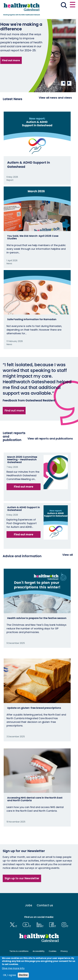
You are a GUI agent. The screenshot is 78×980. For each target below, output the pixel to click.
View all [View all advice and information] (68, 555)
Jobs (29, 905)
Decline (23, 975)
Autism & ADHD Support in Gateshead (29, 164)
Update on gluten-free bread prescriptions (34, 708)
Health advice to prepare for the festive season (37, 618)
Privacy (64, 951)
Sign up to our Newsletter (22, 878)
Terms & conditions (19, 951)
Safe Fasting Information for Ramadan (32, 319)
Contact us (45, 905)
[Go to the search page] (64, 6)
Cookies (53, 951)
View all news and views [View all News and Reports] (55, 98)
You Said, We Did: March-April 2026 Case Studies (33, 237)
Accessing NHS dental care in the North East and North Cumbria (35, 799)
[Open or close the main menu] (73, 5)
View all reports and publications (50, 439)
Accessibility (39, 951)
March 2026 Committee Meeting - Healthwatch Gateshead (22, 460)
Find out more (11, 60)
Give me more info (13, 968)
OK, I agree (9, 975)
